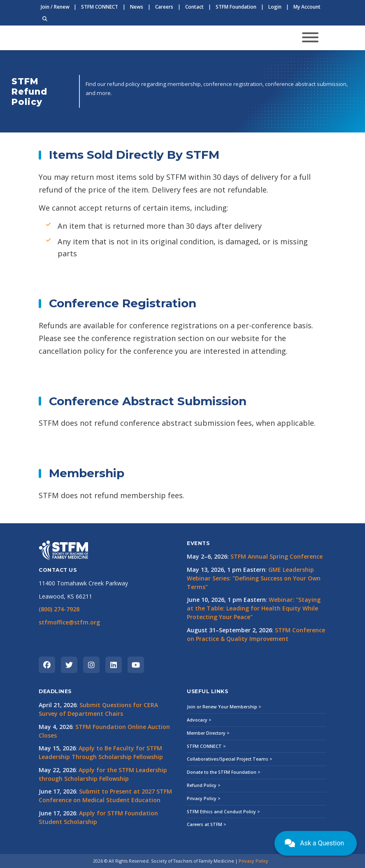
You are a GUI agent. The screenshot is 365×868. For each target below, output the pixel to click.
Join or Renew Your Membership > (224, 707)
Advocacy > (199, 720)
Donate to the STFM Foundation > (224, 772)
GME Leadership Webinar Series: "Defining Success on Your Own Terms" (254, 578)
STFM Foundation (236, 7)
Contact (194, 7)
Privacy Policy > (204, 798)
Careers (164, 7)
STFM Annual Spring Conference (277, 556)
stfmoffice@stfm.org (69, 622)
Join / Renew (55, 7)
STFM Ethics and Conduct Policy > (223, 812)
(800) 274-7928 (59, 609)
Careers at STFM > (207, 824)
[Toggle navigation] (310, 38)
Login (275, 7)
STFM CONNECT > (206, 746)
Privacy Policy (253, 861)
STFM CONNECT (100, 7)
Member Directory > (208, 733)
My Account (307, 7)
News (137, 7)
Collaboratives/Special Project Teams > (230, 759)
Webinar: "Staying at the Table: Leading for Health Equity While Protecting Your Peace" (254, 608)
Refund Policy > (204, 785)
